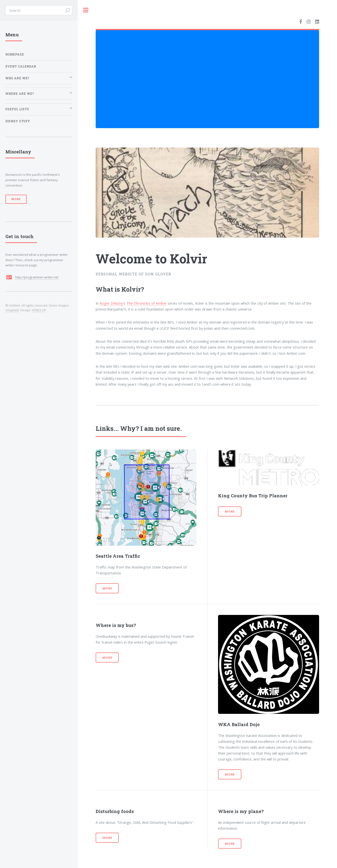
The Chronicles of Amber (147, 303)
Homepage (15, 54)
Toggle (86, 10)
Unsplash (12, 310)
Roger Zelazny (111, 303)
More (107, 588)
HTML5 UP (39, 310)
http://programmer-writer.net (37, 277)
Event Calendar (21, 66)
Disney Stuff (18, 121)
